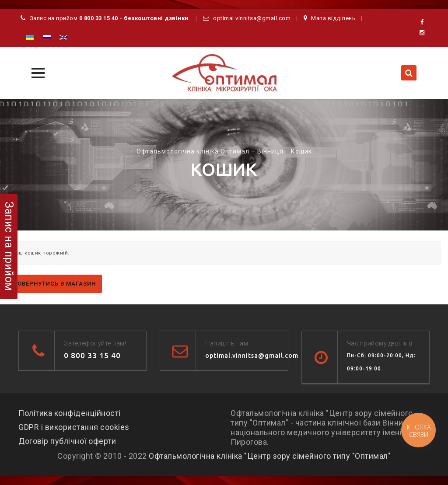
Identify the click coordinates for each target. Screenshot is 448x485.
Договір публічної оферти (67, 441)
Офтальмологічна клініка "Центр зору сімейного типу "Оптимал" (270, 456)
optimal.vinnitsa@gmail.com (252, 18)
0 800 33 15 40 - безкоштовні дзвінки (134, 18)
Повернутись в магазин (54, 284)
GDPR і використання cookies (74, 427)
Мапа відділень (333, 18)
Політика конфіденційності (70, 413)
